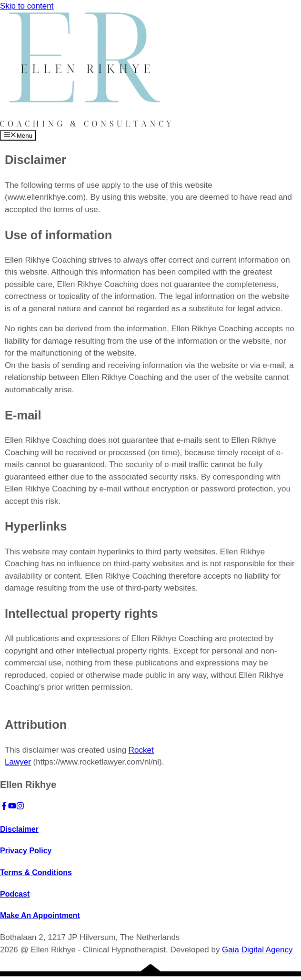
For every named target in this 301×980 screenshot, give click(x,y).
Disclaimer (19, 829)
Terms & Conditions (36, 873)
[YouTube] (12, 807)
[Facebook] (4, 807)
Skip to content (27, 6)
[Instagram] (20, 807)
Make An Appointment (40, 915)
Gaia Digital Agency (257, 950)
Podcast (15, 894)
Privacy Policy (26, 851)
